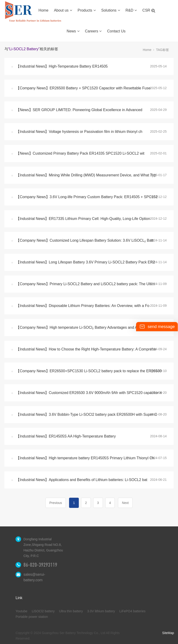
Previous (56, 503)
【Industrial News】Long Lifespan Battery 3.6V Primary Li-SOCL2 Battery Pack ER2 (85, 262)
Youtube (21, 611)
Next (125, 503)
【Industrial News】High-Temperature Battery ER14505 (62, 66)
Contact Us (116, 31)
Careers (93, 31)
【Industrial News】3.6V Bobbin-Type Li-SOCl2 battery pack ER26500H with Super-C (87, 414)
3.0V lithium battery (101, 611)
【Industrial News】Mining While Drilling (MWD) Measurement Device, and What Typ (86, 175)
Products (87, 10)
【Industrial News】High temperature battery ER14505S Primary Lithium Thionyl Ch (85, 458)
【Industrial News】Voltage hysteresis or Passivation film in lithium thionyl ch (79, 132)
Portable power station (32, 617)
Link (19, 598)
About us (63, 10)
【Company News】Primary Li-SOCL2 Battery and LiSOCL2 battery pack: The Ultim (85, 284)
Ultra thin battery (71, 611)
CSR (148, 10)
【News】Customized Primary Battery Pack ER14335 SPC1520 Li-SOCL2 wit (80, 153)
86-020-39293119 (40, 565)
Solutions (111, 10)
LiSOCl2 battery (43, 611)
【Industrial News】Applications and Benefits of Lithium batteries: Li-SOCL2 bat (82, 480)
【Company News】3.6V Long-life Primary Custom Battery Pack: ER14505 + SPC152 (87, 197)
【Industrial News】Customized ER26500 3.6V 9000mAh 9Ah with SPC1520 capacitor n (89, 393)
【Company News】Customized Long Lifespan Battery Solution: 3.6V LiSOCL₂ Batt (85, 240)
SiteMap (168, 633)
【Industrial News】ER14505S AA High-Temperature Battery (66, 436)
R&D (131, 10)
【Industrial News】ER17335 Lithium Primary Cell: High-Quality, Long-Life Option (83, 219)
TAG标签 (162, 50)
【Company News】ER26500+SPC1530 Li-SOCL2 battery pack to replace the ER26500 (89, 371)
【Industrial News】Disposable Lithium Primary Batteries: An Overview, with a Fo (83, 306)
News (73, 31)
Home (43, 10)
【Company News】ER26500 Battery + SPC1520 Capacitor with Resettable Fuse (83, 88)
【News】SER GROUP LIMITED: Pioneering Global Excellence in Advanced (79, 110)
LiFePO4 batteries (132, 611)
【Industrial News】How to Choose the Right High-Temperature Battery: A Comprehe (86, 349)
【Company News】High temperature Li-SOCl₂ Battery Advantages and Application (84, 327)
